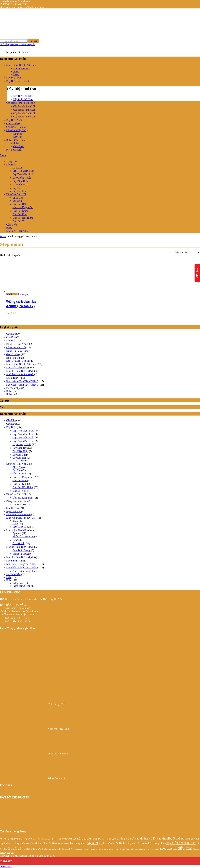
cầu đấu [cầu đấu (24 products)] (51, 843)
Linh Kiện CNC (21, 69)
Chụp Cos (18, 198)
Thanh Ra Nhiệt (21, 554)
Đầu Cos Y (18, 221)
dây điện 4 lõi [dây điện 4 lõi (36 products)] (135, 843)
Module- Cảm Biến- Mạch (20, 371)
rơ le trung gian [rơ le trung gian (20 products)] (151, 849)
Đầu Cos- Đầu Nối (16, 194)
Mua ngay (23, 294)
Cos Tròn (17, 201)
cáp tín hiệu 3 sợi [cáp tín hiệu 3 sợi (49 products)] (168, 838)
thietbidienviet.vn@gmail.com (23, 611)
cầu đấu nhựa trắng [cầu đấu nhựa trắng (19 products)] (62, 843)
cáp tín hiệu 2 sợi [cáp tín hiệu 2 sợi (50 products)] (123, 838)
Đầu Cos (18, 134)
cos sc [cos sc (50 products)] (97, 838)
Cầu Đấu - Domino (16, 127)
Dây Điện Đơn (14, 78)
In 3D (16, 71)
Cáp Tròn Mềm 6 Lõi (24, 117)
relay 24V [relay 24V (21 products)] (69, 849)
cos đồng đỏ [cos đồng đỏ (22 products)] (106, 839)
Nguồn (16, 540)
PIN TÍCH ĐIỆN (15, 150)
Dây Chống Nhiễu (22, 178)
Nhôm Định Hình (15, 378)
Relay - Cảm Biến (16, 140)
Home (3, 236)
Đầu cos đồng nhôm (23, 207)
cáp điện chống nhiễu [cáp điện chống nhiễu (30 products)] (37, 843)
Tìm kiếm (34, 41)
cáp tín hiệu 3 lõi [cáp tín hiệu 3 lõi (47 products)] (146, 838)
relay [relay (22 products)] (55, 849)
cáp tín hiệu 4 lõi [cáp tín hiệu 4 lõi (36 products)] (190, 839)
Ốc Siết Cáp (19, 543)
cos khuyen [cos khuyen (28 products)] (67, 839)
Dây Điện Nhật (14, 120)
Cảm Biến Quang (21, 550)
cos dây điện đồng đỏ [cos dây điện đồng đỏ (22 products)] (53, 839)
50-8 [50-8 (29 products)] (30, 839)
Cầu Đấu (11, 334)
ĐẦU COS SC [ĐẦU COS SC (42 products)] (168, 849)
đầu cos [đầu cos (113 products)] (185, 848)
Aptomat (17, 533)
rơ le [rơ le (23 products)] (132, 849)
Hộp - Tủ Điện (14, 358)
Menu (3, 155)
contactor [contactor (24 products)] (37, 839)
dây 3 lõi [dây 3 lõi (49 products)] (92, 843)
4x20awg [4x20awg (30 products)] (14, 839)
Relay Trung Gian (21, 586)
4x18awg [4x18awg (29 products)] (4, 839)
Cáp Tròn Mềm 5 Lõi (24, 113)
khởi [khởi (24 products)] (26, 849)
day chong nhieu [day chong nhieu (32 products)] (78, 843)
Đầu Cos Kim (20, 214)
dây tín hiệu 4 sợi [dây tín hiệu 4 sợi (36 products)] (108, 843)
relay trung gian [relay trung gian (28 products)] (122, 849)
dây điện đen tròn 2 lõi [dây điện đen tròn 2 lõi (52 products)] (181, 843)
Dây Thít (18, 137)
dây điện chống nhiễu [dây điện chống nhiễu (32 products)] (155, 843)
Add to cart (12, 294)
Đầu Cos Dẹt (19, 204)
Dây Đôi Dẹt (19, 188)
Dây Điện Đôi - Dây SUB (19, 81)
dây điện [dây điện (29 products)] (123, 843)
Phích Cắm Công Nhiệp (25, 571)
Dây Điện (11, 165)
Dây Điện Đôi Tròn (23, 99)
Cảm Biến (19, 146)
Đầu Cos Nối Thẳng (23, 218)
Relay (16, 143)
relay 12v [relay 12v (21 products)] (61, 849)
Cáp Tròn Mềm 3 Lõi (24, 106)
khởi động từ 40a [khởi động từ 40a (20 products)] (46, 849)
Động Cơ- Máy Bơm (17, 351)
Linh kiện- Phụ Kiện (17, 231)
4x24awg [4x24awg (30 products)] (23, 839)
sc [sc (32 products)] (158, 849)
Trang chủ (11, 161)
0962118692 (6, 867)
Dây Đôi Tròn (19, 191)
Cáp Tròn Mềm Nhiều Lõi (20, 103)
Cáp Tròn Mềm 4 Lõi (24, 110)
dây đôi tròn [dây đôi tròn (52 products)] (15, 849)
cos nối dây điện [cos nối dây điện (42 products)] (82, 838)
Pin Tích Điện (13, 388)
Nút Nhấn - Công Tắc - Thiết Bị (23, 381)
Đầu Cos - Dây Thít (16, 130)
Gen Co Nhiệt (13, 123)
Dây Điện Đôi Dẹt (23, 96)
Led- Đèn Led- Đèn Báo (18, 361)
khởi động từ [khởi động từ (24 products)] (34, 849)
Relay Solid (18, 583)
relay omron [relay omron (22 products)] (78, 849)
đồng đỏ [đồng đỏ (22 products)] (10, 853)
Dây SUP (17, 168)
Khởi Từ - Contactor (23, 537)
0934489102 (6, 861)
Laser (16, 74)
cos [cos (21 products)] (42, 839)
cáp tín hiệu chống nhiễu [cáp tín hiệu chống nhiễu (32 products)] (13, 843)
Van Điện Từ (19, 505)
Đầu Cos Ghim (20, 211)
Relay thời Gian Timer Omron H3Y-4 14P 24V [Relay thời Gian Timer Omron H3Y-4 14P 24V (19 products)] (99, 849)
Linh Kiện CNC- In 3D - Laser (22, 65)
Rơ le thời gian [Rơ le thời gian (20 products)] (140, 849)
